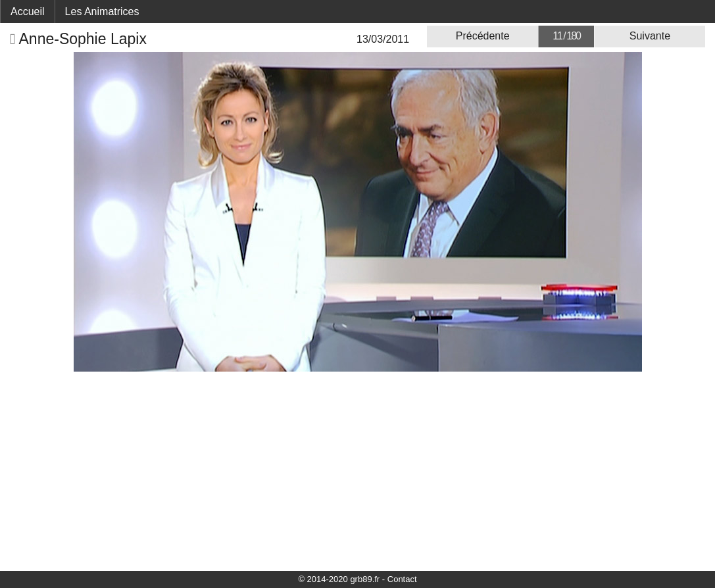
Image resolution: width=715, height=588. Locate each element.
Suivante (650, 36)
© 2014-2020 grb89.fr (339, 579)
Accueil (28, 12)
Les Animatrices (102, 12)
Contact (402, 579)
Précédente (483, 36)
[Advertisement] (357, 470)
